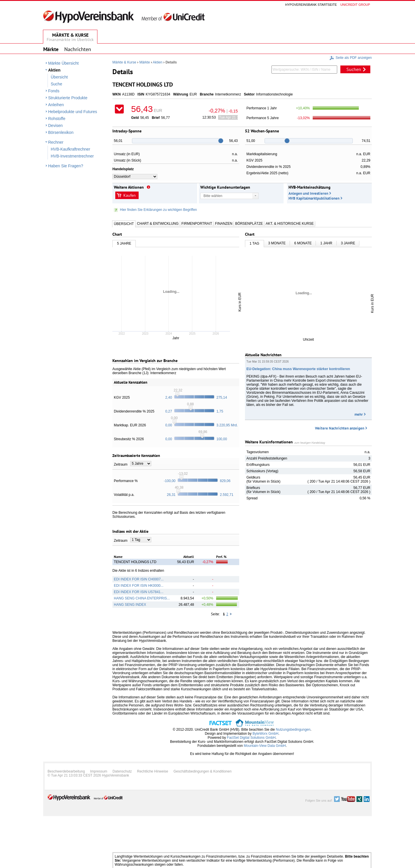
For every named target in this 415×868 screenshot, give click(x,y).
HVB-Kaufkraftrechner (70, 149)
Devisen (55, 125)
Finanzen (224, 224)
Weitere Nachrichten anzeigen (340, 428)
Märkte (145, 62)
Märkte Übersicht (63, 63)
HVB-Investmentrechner (72, 156)
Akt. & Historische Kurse (290, 224)
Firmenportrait (197, 224)
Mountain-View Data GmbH (265, 746)
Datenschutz (122, 771)
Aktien (54, 70)
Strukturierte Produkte (68, 98)
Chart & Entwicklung (158, 224)
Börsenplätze (249, 224)
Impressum (99, 771)
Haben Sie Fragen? (66, 166)
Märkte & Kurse (124, 62)
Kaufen (130, 195)
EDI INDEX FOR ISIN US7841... (139, 592)
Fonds (54, 91)
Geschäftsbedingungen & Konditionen (203, 771)
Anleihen (56, 105)
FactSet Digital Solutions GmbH (251, 738)
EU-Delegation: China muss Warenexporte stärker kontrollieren (298, 369)
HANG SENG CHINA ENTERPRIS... (142, 598)
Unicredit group (355, 5)
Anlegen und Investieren (308, 193)
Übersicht (59, 77)
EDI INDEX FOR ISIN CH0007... (139, 579)
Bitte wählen (213, 196)
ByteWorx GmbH (265, 734)
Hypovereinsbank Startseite (311, 5)
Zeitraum (121, 464)
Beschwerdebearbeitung (66, 771)
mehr (359, 414)
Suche (56, 84)
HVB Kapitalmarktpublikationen (314, 198)
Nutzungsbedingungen (293, 730)
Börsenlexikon (61, 132)
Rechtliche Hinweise (153, 771)
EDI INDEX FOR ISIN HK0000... (139, 586)
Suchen (354, 69)
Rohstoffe (57, 119)
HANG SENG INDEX (130, 605)
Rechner (56, 142)
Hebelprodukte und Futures (73, 112)
